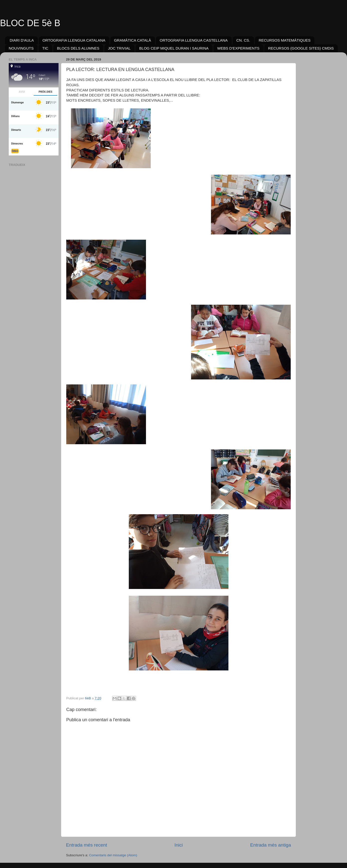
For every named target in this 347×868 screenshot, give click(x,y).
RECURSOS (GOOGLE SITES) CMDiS (301, 48)
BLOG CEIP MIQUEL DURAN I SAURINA (174, 48)
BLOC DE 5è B (30, 23)
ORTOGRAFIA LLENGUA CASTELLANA (194, 40)
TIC (45, 48)
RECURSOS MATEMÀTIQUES (284, 40)
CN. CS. (243, 40)
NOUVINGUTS (21, 48)
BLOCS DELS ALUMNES (78, 48)
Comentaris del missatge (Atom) (113, 855)
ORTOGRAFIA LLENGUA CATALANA (74, 40)
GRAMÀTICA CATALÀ (133, 40)
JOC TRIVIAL (119, 48)
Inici (179, 845)
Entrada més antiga (271, 845)
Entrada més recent (87, 845)
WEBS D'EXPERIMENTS (238, 48)
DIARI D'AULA (22, 40)
